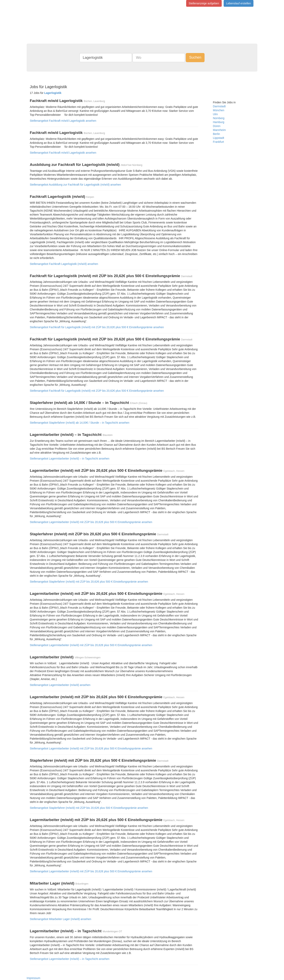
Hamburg (219, 122)
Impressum (33, 978)
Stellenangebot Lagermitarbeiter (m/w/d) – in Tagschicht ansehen (70, 459)
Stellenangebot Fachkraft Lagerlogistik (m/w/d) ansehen (64, 264)
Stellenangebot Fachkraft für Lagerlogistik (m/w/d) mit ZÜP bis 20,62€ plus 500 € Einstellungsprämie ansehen (97, 327)
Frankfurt (219, 142)
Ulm (215, 114)
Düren (217, 126)
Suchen (195, 57)
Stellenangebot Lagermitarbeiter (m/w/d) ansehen (60, 685)
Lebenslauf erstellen (239, 3)
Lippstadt (219, 138)
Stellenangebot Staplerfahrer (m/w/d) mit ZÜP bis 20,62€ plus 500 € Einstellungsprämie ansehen (89, 582)
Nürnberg (219, 118)
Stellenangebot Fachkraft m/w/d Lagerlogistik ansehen (63, 121)
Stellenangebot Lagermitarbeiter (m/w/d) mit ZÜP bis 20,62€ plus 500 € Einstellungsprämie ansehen (91, 522)
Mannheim (219, 130)
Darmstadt (219, 106)
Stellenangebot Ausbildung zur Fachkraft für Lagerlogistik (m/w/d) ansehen (75, 185)
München (219, 110)
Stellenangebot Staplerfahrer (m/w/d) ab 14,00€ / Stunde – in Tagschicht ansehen (80, 423)
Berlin (217, 134)
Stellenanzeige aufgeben (204, 3)
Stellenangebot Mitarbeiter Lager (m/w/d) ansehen (60, 919)
